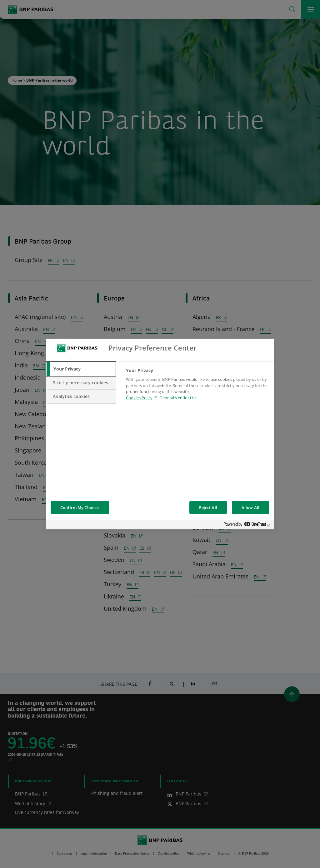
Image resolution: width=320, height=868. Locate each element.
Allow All (250, 507)
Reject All (208, 507)
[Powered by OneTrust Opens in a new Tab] (247, 525)
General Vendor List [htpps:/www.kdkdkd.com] (178, 398)
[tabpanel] (197, 386)
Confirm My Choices (80, 507)
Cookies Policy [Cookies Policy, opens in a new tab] (139, 398)
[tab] (81, 369)
